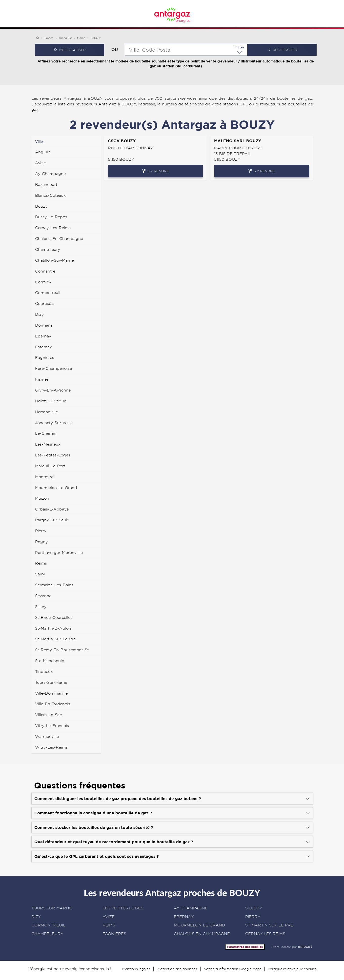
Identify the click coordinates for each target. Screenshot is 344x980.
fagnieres (45, 358)
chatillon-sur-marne (54, 260)
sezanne (43, 596)
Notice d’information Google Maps (232, 969)
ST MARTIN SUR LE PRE (269, 925)
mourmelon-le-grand (56, 488)
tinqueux (44, 672)
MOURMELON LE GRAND (200, 925)
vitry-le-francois (52, 726)
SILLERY (254, 908)
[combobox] (186, 50)
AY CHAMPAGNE (191, 908)
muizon (42, 498)
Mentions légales (136, 969)
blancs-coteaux (50, 195)
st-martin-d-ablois (53, 628)
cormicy (43, 282)
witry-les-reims (51, 747)
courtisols (45, 304)
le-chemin (46, 433)
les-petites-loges (53, 455)
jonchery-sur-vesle (54, 423)
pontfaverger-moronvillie (59, 553)
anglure (43, 152)
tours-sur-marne (51, 682)
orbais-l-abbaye (52, 509)
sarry (40, 574)
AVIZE (109, 917)
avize (40, 163)
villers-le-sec (48, 715)
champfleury (48, 249)
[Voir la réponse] (172, 798)
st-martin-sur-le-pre (55, 639)
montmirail (45, 477)
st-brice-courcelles (54, 617)
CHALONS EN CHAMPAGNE (202, 934)
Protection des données (177, 969)
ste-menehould (50, 661)
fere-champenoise (53, 368)
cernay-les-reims (53, 228)
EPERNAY (184, 917)
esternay (43, 347)
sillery (41, 607)
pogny (41, 542)
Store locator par (292, 947)
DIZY (36, 917)
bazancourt (46, 185)
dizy (39, 314)
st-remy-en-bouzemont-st (62, 650)
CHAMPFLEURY (47, 934)
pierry (41, 531)
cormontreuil (48, 293)
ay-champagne (50, 174)
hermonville (46, 412)
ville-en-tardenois (53, 704)
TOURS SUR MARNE (52, 908)
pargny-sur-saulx (52, 520)
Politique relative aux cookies (292, 969)
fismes (42, 379)
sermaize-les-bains (54, 585)
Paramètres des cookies (245, 947)
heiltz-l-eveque (51, 401)
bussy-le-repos (51, 217)
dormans (44, 325)
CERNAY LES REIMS (265, 934)
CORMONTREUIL (48, 925)
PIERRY (253, 917)
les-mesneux (48, 444)
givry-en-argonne (53, 390)
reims (41, 563)
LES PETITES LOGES (123, 908)
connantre (45, 271)
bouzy (41, 206)
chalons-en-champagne (59, 239)
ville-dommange (51, 693)
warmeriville (47, 736)
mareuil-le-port (50, 466)
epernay (43, 336)
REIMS (109, 925)
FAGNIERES (114, 934)
